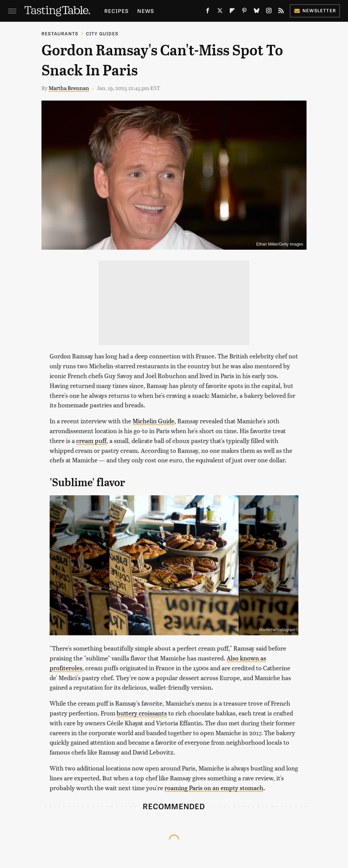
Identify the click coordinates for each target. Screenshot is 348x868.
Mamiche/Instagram (277, 630)
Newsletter (315, 10)
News (146, 11)
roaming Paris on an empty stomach (214, 788)
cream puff (91, 440)
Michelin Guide (153, 421)
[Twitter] (220, 12)
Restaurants (60, 33)
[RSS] (281, 12)
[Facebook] (208, 12)
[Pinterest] (244, 12)
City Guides (102, 33)
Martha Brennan (69, 88)
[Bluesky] (257, 12)
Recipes (116, 11)
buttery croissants (142, 713)
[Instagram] (269, 12)
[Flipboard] (232, 12)
